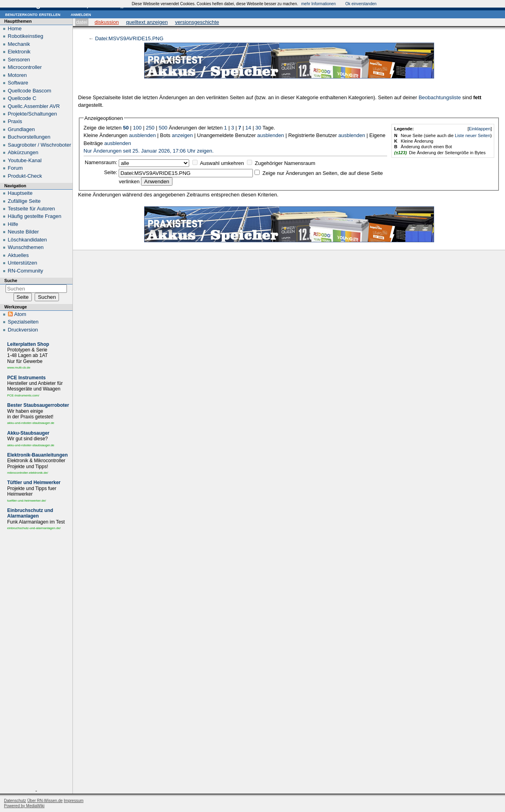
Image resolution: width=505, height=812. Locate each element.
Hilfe (13, 224)
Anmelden (81, 14)
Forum (16, 168)
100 (137, 128)
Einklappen (480, 129)
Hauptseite (20, 193)
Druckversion (23, 330)
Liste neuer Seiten (473, 135)
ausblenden (142, 135)
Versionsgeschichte (197, 22)
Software (18, 83)
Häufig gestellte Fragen (35, 216)
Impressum (73, 801)
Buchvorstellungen (29, 137)
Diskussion (107, 22)
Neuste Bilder (23, 232)
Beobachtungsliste (440, 97)
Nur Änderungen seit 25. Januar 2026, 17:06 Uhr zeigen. (149, 151)
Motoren (18, 75)
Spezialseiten (23, 322)
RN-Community (26, 271)
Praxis (15, 121)
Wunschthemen (26, 247)
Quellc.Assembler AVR (34, 106)
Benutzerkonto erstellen (33, 14)
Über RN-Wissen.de (45, 801)
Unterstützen (23, 263)
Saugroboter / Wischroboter (40, 145)
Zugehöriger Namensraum (285, 163)
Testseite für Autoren (32, 209)
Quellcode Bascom (30, 91)
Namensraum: (101, 162)
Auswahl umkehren (222, 163)
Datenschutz (15, 801)
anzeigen (182, 135)
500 (163, 128)
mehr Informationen (318, 4)
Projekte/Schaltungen (33, 114)
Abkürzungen (23, 152)
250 (150, 128)
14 (248, 128)
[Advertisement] (36, 661)
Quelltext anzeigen (147, 22)
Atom (20, 314)
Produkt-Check (25, 176)
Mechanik (19, 44)
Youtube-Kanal (25, 160)
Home (15, 28)
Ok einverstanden (361, 4)
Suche (11, 280)
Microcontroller (25, 67)
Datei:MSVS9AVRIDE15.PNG (129, 38)
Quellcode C (22, 98)
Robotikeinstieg (26, 36)
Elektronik (19, 52)
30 (258, 128)
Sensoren (19, 60)
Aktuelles (19, 255)
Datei (82, 22)
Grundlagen (22, 129)
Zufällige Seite (24, 201)
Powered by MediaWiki (24, 806)
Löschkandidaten (27, 240)
